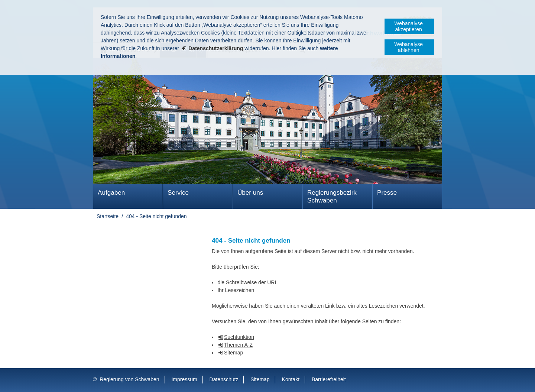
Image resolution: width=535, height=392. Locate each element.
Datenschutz (224, 379)
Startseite (108, 216)
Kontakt (291, 379)
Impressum (184, 379)
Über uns (250, 193)
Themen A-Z (238, 345)
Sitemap (234, 353)
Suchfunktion (239, 337)
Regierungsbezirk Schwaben (332, 197)
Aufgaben (111, 193)
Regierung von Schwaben (129, 379)
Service (178, 193)
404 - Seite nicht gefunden (156, 216)
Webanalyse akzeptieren (408, 26)
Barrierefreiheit (329, 379)
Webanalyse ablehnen (408, 47)
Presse (387, 193)
